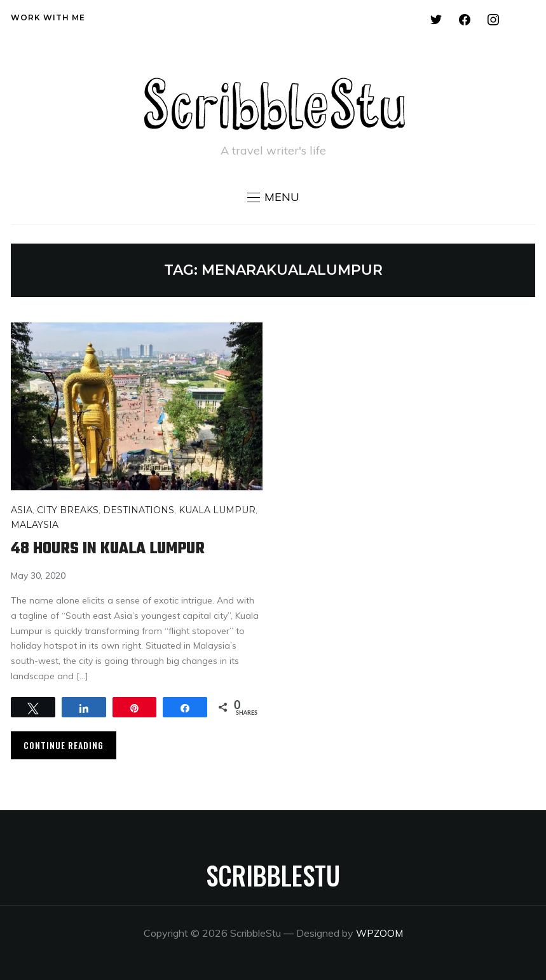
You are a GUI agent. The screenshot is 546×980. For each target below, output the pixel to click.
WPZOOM (379, 933)
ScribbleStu (273, 875)
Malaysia (35, 525)
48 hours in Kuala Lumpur (113, 549)
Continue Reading (64, 745)
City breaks (68, 510)
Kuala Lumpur (217, 510)
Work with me (48, 17)
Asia (22, 510)
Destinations (139, 510)
